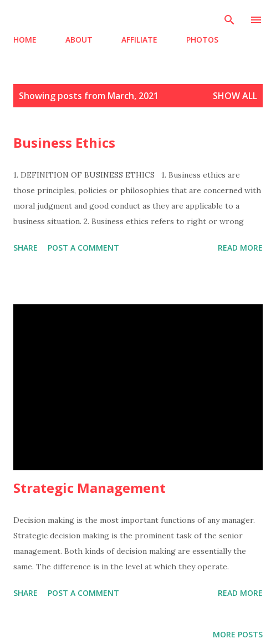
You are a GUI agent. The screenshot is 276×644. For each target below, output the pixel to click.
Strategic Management (90, 488)
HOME (25, 40)
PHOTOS (202, 40)
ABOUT (79, 40)
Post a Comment (83, 248)
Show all (235, 96)
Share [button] (25, 248)
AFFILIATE (139, 40)
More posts (238, 634)
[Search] (229, 20)
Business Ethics (64, 142)
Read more (240, 248)
